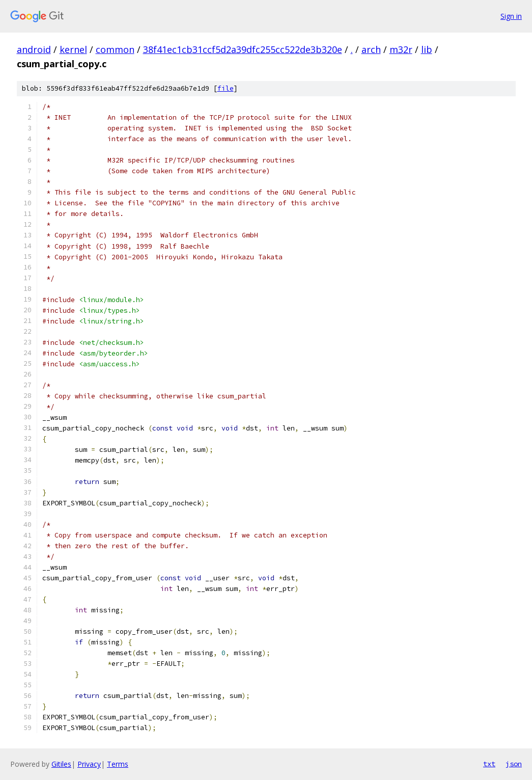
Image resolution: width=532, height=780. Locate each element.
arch (371, 49)
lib (427, 49)
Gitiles (61, 764)
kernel (73, 49)
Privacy (89, 764)
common (115, 49)
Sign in (511, 16)
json (514, 764)
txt (489, 764)
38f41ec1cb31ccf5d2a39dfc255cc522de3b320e (243, 49)
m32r (401, 49)
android (34, 49)
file (226, 88)
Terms (118, 764)
